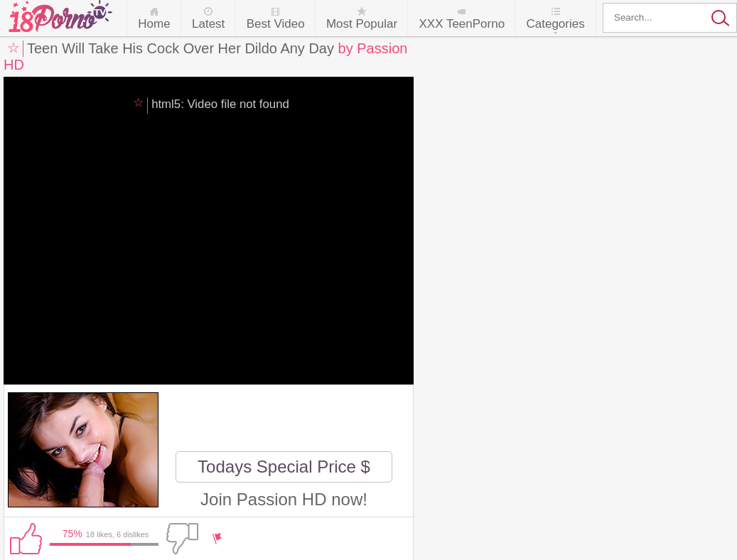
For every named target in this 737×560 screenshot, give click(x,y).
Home (154, 24)
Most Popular (362, 24)
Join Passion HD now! (284, 499)
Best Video (276, 24)
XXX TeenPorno (462, 24)
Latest (208, 24)
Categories (555, 24)
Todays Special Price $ (284, 467)
